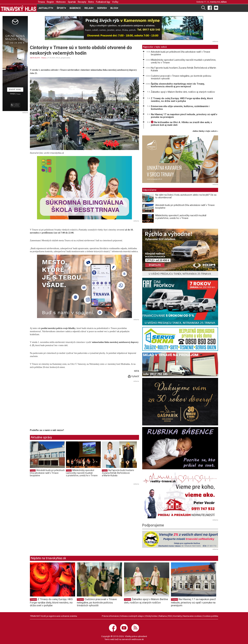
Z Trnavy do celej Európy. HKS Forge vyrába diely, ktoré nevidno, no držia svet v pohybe (182, 100)
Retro (91, 2)
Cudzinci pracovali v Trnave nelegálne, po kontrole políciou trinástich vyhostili (181, 77)
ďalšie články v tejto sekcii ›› (205, 131)
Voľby (115, 2)
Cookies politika (211, 616)
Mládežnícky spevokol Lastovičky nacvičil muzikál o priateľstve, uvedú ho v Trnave (82, 473)
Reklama (163, 616)
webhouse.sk (138, 639)
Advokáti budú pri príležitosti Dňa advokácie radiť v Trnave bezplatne (47, 473)
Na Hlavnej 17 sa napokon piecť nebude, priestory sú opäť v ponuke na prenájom (184, 116)
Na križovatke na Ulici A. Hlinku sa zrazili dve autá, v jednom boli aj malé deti (181, 124)
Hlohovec (61, 2)
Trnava (41, 2)
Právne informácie (110, 616)
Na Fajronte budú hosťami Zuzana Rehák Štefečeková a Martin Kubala (118, 473)
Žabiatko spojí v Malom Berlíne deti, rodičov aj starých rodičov (183, 92)
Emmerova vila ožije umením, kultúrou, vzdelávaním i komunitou (180, 108)
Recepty (82, 2)
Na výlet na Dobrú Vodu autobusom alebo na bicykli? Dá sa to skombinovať (186, 196)
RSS (170, 616)
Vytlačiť (133, 376)
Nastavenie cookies (192, 616)
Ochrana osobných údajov (132, 616)
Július (223, 2)
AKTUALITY (35, 58)
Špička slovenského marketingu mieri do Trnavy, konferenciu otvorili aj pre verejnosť (178, 85)
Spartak (72, 2)
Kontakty (178, 616)
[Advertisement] (56, 405)
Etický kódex (151, 616)
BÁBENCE (75, 8)
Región (50, 2)
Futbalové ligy (103, 2)
